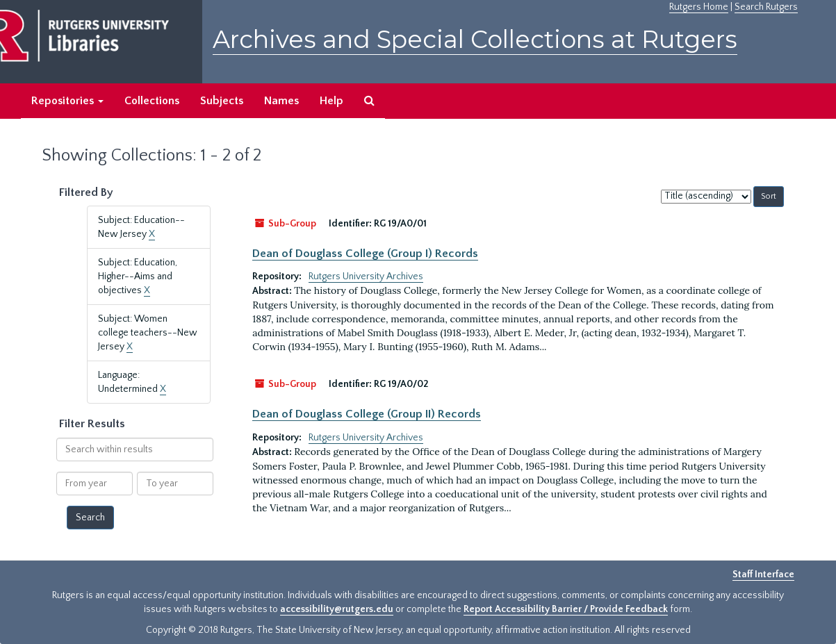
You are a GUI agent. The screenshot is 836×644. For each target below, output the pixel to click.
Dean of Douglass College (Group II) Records (367, 414)
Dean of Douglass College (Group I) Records (365, 254)
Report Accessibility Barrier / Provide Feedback (566, 609)
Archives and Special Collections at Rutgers (475, 39)
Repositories (67, 101)
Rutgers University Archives (366, 276)
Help (331, 101)
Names (281, 101)
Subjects (222, 101)
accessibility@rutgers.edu (337, 609)
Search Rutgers (766, 7)
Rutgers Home (699, 7)
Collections (152, 101)
